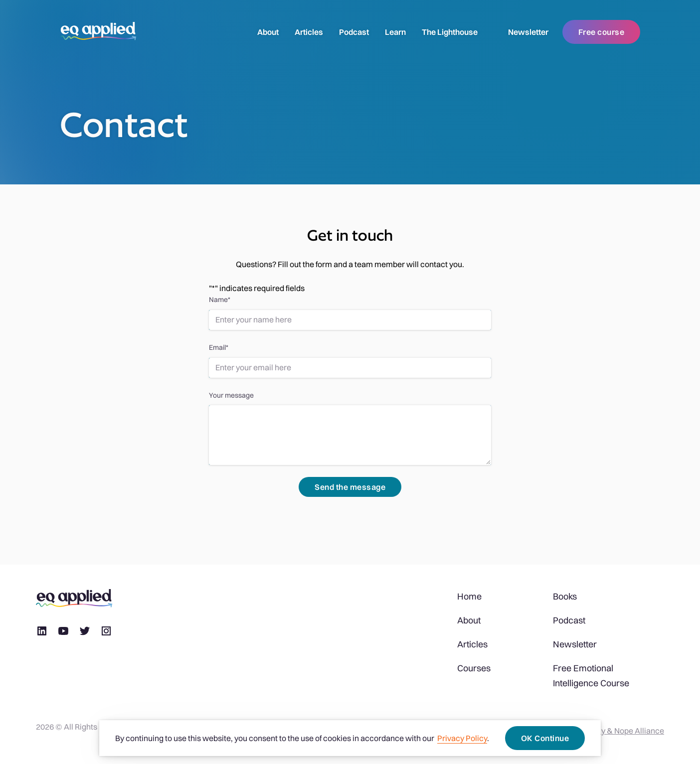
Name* (220, 300)
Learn (395, 32)
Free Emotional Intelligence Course (591, 676)
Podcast (354, 32)
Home (469, 596)
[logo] (98, 32)
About (268, 32)
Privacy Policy (462, 738)
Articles (309, 32)
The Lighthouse (450, 32)
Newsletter (528, 32)
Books (565, 596)
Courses (474, 668)
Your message (231, 395)
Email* (219, 347)
